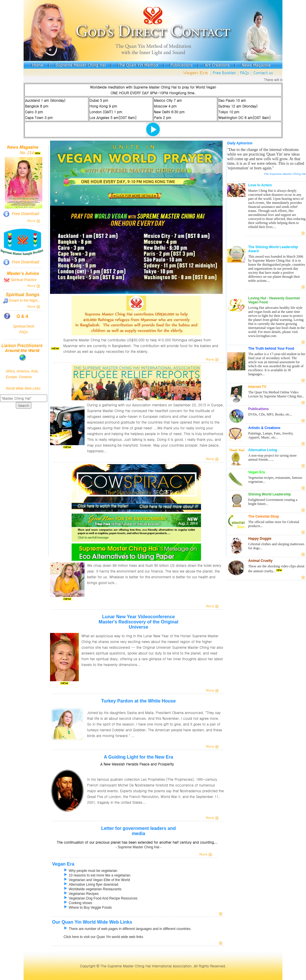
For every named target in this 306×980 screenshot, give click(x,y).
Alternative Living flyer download (91, 885)
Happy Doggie (260, 539)
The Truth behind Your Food (271, 349)
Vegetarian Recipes (81, 894)
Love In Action (260, 185)
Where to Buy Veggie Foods (88, 908)
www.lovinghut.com (262, 336)
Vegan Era (63, 864)
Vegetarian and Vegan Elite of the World (97, 880)
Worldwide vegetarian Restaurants (92, 889)
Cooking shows (78, 903)
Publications (258, 409)
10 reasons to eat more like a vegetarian (97, 875)
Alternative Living (263, 450)
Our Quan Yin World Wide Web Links (92, 922)
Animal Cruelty (260, 561)
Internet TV (257, 387)
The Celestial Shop (264, 516)
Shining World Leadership (269, 494)
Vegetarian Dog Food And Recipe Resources (101, 898)
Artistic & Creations (264, 428)
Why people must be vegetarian (90, 871)
